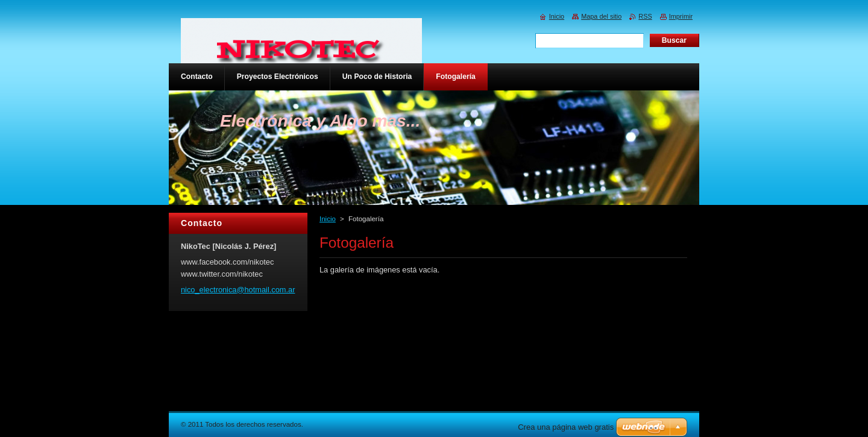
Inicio (328, 219)
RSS (645, 16)
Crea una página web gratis (566, 427)
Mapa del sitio (601, 16)
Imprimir (681, 16)
